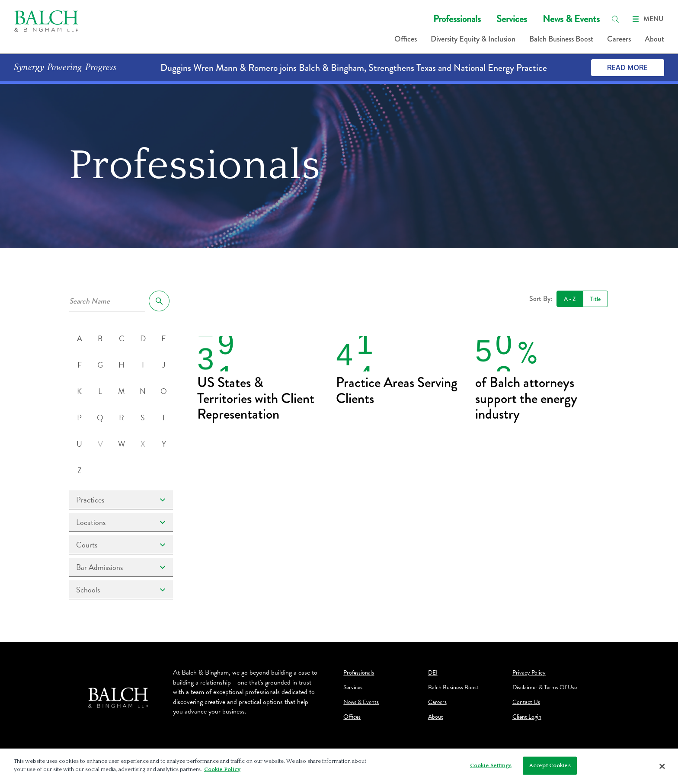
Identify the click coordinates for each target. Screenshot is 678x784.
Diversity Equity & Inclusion (473, 39)
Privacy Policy (529, 673)
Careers (619, 39)
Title (595, 299)
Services (512, 19)
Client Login (527, 717)
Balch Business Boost (561, 39)
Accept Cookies (550, 767)
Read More (627, 67)
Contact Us (526, 702)
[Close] (662, 768)
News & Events (571, 19)
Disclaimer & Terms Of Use (545, 688)
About (654, 39)
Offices (406, 39)
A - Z (570, 299)
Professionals (457, 19)
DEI (433, 673)
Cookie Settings (491, 767)
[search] (615, 19)
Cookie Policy (222, 771)
